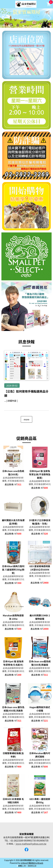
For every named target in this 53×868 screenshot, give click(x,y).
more (26, 419)
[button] (23, 26)
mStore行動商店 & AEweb (32, 863)
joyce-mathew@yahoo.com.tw (31, 844)
